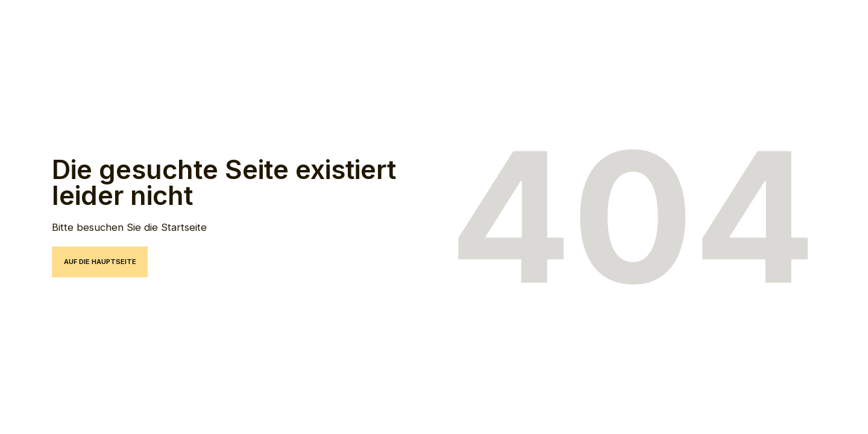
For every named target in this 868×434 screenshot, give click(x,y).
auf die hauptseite (100, 262)
